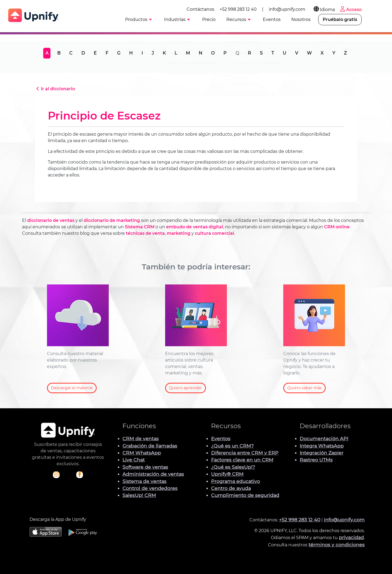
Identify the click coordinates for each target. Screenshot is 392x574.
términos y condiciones (337, 545)
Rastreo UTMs (316, 460)
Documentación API (324, 438)
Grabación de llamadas (150, 446)
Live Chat (134, 460)
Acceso (370, 9)
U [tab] (284, 53)
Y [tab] (334, 53)
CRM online (337, 227)
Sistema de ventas (144, 481)
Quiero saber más (304, 388)
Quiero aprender (186, 388)
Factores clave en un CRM (242, 460)
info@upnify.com (307, 8)
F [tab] (107, 53)
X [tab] (322, 53)
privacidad (351, 537)
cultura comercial (215, 233)
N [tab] (200, 53)
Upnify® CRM (227, 474)
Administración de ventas (153, 474)
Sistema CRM (140, 227)
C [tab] (71, 53)
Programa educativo (235, 481)
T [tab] (273, 53)
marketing (179, 233)
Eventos (221, 438)
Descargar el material (72, 388)
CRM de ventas (141, 438)
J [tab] (153, 53)
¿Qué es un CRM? (232, 446)
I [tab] (142, 53)
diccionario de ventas (51, 220)
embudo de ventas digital (195, 227)
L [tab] (176, 53)
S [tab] (261, 53)
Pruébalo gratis (360, 19)
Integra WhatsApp (322, 446)
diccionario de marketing (112, 220)
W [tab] (309, 53)
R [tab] (249, 53)
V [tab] (297, 53)
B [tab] (59, 53)
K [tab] (164, 53)
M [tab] (188, 53)
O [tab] (213, 53)
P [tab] (225, 53)
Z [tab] (345, 53)
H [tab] (131, 53)
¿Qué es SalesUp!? (233, 467)
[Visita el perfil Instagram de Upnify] (56, 475)
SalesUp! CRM (139, 495)
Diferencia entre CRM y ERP (245, 453)
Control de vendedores (150, 488)
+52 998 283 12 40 (258, 8)
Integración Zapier (322, 453)
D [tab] (83, 53)
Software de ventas (145, 467)
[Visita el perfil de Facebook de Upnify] (80, 475)
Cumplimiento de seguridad (245, 495)
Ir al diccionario (55, 89)
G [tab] (119, 53)
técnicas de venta (145, 233)
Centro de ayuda (231, 488)
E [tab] (95, 53)
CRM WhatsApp (142, 453)
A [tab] (47, 53)
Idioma (343, 9)
